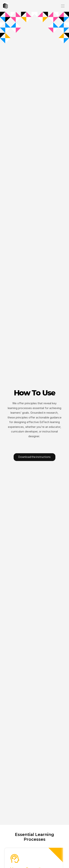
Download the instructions (34, 457)
